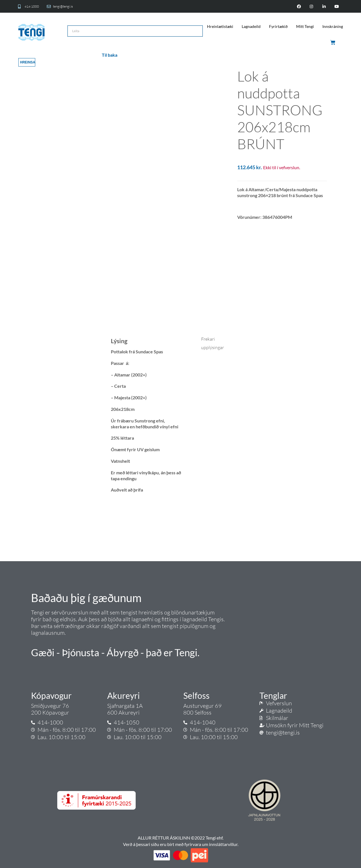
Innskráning (333, 26)
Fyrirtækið (278, 26)
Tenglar (273, 695)
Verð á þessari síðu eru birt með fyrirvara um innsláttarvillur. (181, 844)
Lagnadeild (251, 26)
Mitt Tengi (305, 26)
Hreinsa (28, 62)
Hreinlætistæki (220, 26)
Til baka (110, 55)
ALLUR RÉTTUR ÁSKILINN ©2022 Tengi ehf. (180, 838)
